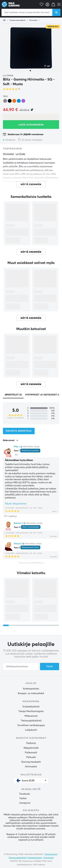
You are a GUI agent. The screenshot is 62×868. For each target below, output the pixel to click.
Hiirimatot (33, 20)
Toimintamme (51, 854)
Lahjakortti (31, 730)
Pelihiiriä (31, 743)
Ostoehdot (49, 858)
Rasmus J (18, 523)
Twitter (23, 798)
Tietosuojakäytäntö (31, 721)
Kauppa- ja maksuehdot (31, 693)
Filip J (17, 447)
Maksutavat (31, 716)
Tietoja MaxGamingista (31, 711)
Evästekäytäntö (31, 707)
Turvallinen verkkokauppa (31, 725)
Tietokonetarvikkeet (17, 20)
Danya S (18, 544)
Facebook (25, 794)
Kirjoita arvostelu (19, 431)
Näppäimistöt (31, 748)
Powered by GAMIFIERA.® (31, 563)
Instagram (25, 803)
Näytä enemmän (31, 252)
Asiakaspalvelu (31, 689)
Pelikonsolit (31, 753)
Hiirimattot (31, 767)
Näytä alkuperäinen (16, 504)
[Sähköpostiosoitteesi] (21, 667)
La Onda (8, 76)
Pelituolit (31, 757)
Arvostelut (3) (13, 395)
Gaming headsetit (31, 762)
